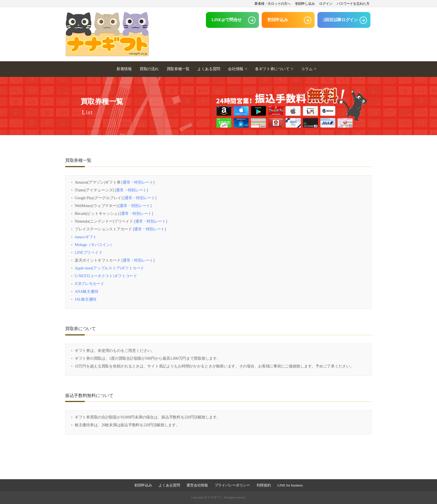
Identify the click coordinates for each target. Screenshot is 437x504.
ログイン (326, 4)
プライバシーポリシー (232, 485)
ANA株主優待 (86, 292)
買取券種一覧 (178, 69)
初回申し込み (305, 4)
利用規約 (264, 485)
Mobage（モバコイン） (94, 245)
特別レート (144, 182)
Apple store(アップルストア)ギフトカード (109, 268)
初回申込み (143, 485)
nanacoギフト (86, 237)
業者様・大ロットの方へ (272, 4)
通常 (126, 182)
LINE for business (290, 485)
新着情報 (124, 69)
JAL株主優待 (86, 299)
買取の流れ (149, 69)
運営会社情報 (197, 485)
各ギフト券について (274, 69)
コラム (309, 69)
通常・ (130, 198)
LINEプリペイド (88, 253)
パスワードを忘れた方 (353, 4)
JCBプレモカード (89, 284)
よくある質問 (209, 69)
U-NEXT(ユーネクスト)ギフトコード (106, 276)
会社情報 (238, 69)
